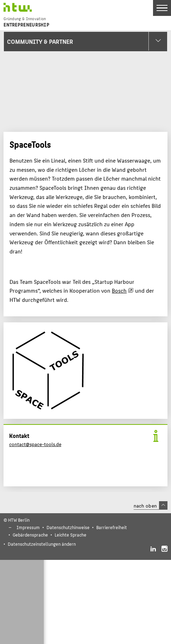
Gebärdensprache (30, 535)
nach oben (151, 505)
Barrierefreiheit (112, 527)
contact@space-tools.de (35, 444)
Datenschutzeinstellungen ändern (42, 544)
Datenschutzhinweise (68, 527)
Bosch (119, 290)
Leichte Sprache (71, 535)
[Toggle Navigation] (162, 8)
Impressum (28, 527)
